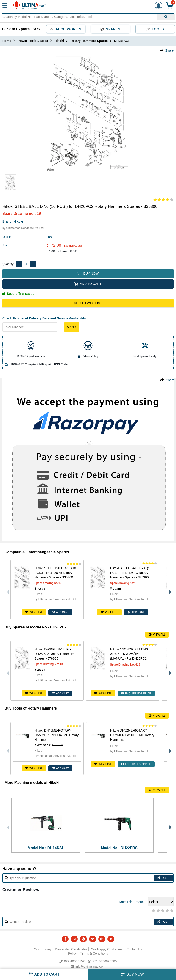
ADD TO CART (88, 284)
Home (7, 41)
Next (169, 590)
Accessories (66, 29)
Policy (72, 953)
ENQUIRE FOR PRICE (136, 693)
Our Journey (43, 949)
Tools (155, 29)
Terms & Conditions (94, 953)
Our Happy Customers (107, 949)
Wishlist (34, 612)
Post (163, 878)
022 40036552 (72, 961)
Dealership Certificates (71, 949)
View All (157, 635)
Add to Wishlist (88, 303)
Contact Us (134, 949)
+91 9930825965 (103, 961)
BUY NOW (88, 273)
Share (169, 50)
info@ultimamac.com (88, 966)
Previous (7, 590)
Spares (110, 29)
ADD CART (60, 612)
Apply (72, 327)
